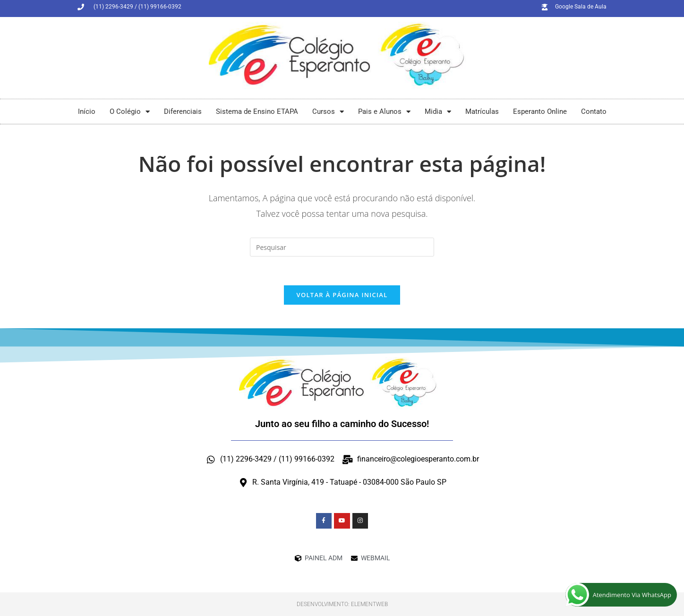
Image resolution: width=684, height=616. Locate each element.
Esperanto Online (540, 111)
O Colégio (130, 112)
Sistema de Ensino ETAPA (257, 111)
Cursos (328, 112)
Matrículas (482, 111)
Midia (438, 112)
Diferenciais (183, 111)
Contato (594, 111)
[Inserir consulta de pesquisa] (342, 247)
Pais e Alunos (384, 112)
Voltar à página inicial (342, 295)
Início (87, 111)
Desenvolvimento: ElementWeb (342, 604)
